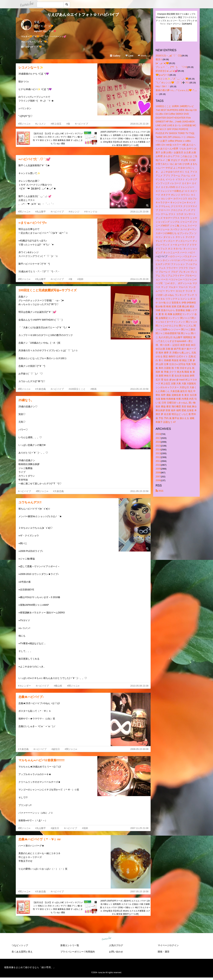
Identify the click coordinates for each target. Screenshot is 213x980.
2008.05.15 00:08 (139, 749)
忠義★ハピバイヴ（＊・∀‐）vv (40, 839)
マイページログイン (168, 945)
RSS (160, 491)
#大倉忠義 (41, 389)
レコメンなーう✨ (31, 68)
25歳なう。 (26, 400)
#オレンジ (74, 212)
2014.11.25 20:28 (139, 279)
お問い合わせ (116, 952)
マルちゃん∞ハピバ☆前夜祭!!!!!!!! (42, 760)
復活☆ (159, 59)
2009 (158, 469)
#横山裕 (58, 686)
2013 (158, 453)
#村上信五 (56, 124)
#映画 (94, 389)
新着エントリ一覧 (70, 945)
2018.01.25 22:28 (139, 124)
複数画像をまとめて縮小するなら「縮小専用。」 (30, 967)
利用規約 (90, 952)
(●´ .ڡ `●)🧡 (162, 63)
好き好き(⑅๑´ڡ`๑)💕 (167, 71)
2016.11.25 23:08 (139, 212)
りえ (37, 22)
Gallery (115, 56)
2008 (158, 472)
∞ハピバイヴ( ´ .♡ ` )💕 (34, 159)
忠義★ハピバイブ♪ (31, 697)
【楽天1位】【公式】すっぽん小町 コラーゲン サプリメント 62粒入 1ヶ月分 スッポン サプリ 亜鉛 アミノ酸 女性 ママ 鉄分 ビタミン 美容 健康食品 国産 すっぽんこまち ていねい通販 (58, 138)
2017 (158, 438)
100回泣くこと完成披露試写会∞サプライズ (48, 290)
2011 (158, 461)
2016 (158, 442)
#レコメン (41, 124)
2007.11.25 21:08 (139, 828)
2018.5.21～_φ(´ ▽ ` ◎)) (169, 56)
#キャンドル (91, 212)
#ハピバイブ (82, 124)
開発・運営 (164, 952)
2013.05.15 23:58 (139, 389)
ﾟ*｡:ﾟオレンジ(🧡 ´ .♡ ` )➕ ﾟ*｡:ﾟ (173, 83)
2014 (158, 449)
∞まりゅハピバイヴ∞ (33, 223)
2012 (158, 457)
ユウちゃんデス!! (30, 502)
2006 (158, 480)
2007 (158, 476)
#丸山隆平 (41, 212)
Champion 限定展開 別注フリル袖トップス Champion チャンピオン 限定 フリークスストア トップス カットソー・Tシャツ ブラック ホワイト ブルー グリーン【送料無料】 (176, 19)
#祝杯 (80, 279)
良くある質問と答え (22, 952)
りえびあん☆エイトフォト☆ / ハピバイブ (83, 15)
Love (129, 56)
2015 (158, 446)
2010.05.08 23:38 (139, 686)
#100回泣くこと (77, 389)
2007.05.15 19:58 (139, 891)
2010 (158, 465)
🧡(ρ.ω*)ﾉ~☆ (163, 75)
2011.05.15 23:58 (139, 491)
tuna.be (106, 939)
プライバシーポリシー (72, 952)
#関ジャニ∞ (24, 124)
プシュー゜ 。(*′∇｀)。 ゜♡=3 (171, 67)
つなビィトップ (20, 945)
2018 (158, 434)
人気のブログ (116, 945)
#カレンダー (24, 686)
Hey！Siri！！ (163, 86)
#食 (71, 279)
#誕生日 (56, 749)
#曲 (68, 124)
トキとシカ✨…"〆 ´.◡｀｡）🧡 (172, 79)
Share (142, 56)
